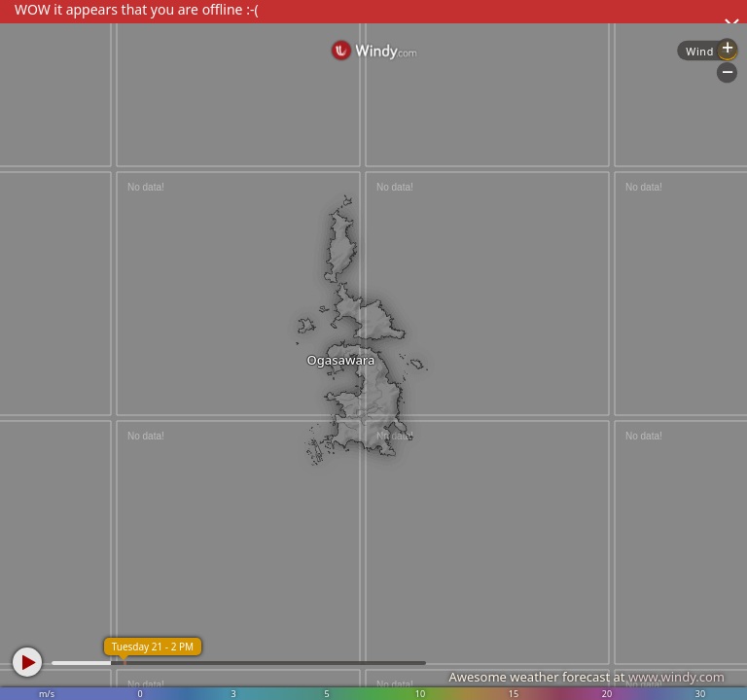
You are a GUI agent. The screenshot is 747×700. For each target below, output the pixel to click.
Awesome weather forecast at (587, 677)
